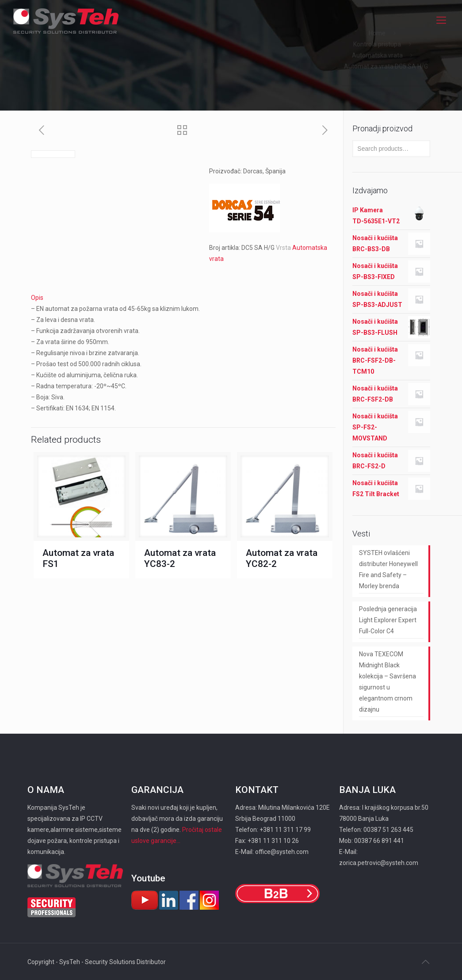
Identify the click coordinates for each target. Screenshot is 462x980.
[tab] (183, 298)
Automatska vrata (377, 55)
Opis (37, 298)
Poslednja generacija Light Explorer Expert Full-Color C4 (388, 620)
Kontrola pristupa (377, 44)
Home (377, 33)
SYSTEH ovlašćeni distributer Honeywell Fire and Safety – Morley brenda (388, 569)
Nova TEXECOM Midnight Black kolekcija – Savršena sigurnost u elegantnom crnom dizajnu (388, 682)
